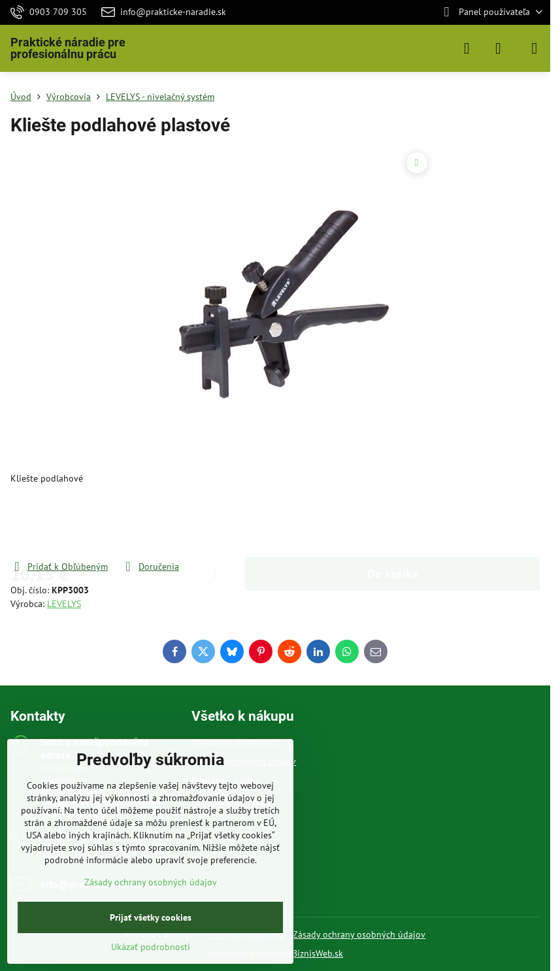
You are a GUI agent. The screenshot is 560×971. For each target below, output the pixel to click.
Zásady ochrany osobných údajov (359, 934)
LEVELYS (64, 604)
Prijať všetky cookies (151, 917)
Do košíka (392, 522)
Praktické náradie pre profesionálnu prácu (68, 48)
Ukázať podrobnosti (151, 947)
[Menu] (535, 48)
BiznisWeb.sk (318, 953)
